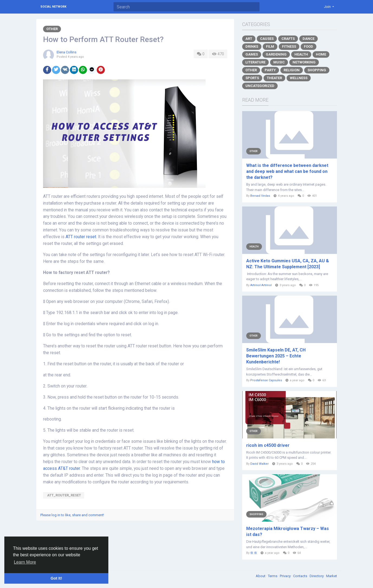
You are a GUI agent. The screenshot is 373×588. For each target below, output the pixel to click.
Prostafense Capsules (266, 380)
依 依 (254, 553)
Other (52, 29)
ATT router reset (81, 237)
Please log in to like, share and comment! (72, 515)
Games (252, 54)
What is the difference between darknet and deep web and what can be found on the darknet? (287, 171)
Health (301, 54)
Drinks (252, 46)
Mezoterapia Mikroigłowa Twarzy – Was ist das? (288, 532)
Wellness (299, 78)
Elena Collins (67, 52)
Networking (304, 62)
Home (321, 54)
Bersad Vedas (260, 196)
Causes (267, 39)
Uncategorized (260, 86)
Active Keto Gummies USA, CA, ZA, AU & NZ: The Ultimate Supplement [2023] (288, 264)
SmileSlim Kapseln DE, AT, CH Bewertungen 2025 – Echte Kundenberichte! (276, 356)
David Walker (260, 464)
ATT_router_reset (64, 495)
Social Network (53, 7)
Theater (274, 78)
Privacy (286, 576)
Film (270, 46)
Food (309, 46)
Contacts (301, 576)
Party (270, 70)
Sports (252, 78)
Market (332, 576)
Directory (317, 576)
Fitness (289, 46)
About (261, 576)
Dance (309, 39)
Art (249, 39)
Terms (273, 576)
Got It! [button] (56, 578)
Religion (292, 70)
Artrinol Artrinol (261, 285)
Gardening (276, 54)
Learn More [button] (25, 562)
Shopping (317, 70)
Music (279, 62)
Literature (255, 62)
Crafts (288, 39)
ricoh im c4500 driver (268, 445)
